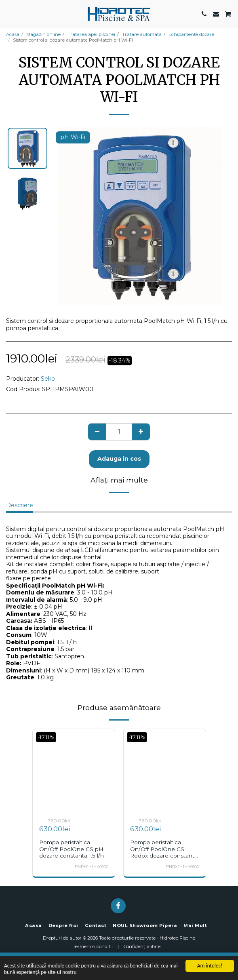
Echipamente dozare (191, 34)
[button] (9, 14)
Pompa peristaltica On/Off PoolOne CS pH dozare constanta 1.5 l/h (72, 849)
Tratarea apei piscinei (91, 34)
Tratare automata (142, 34)
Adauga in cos (119, 459)
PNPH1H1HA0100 (92, 867)
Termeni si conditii (93, 946)
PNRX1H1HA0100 (183, 867)
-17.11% (46, 737)
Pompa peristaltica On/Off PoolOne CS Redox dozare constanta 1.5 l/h (164, 852)
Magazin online (43, 34)
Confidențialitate (142, 946)
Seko (48, 379)
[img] (74, 770)
